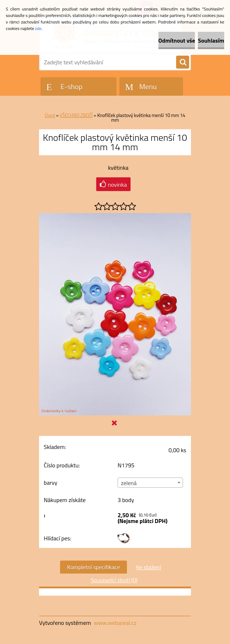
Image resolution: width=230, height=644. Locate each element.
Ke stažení (148, 567)
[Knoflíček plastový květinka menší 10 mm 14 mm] (115, 216)
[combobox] (150, 483)
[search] (183, 62)
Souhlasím (211, 40)
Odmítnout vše (177, 40)
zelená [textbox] (129, 483)
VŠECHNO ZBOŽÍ (76, 115)
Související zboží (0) (114, 580)
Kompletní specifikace (94, 567)
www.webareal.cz (115, 623)
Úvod (50, 115)
